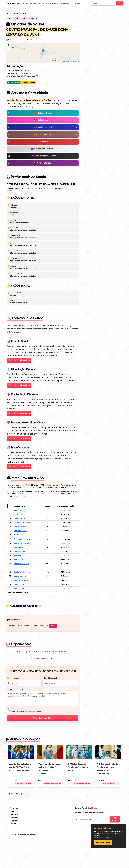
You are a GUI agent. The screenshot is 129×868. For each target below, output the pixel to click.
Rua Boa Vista (19, 584)
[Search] (103, 3)
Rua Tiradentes (20, 518)
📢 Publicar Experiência (43, 743)
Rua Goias (18, 556)
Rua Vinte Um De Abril (22, 589)
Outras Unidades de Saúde (16, 13)
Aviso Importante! (102, 828)
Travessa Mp (19, 514)
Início (8, 18)
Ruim (19, 651)
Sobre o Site (14, 839)
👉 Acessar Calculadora (19, 360)
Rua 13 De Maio (19, 560)
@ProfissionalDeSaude (23, 809)
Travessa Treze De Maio (23, 568)
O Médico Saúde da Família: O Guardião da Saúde (78, 792)
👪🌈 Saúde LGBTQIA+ (43, 163)
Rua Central (18, 547)
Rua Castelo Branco (22, 543)
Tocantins (17, 18)
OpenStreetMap (75, 62)
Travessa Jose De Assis (23, 523)
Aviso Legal (14, 845)
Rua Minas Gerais (20, 551)
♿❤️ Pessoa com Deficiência (43, 149)
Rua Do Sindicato (20, 527)
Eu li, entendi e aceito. (103, 842)
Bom (35, 651)
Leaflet (66, 62)
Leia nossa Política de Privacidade (103, 837)
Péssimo (11, 651)
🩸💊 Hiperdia (43, 142)
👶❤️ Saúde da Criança (43, 113)
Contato (13, 848)
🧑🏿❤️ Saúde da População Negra (43, 156)
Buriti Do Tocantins (30, 18)
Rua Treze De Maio (21, 535)
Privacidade (14, 842)
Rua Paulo (18, 510)
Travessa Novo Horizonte (24, 539)
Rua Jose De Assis (21, 580)
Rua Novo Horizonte (21, 564)
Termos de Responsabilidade (30, 737)
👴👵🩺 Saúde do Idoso (43, 134)
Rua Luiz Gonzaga (21, 531)
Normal (27, 651)
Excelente (43, 651)
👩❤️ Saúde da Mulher (43, 120)
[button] (34, 3)
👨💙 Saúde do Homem (43, 127)
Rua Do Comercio (21, 576)
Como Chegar (28, 83)
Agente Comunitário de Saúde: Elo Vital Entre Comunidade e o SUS (20, 792)
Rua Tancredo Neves (22, 572)
